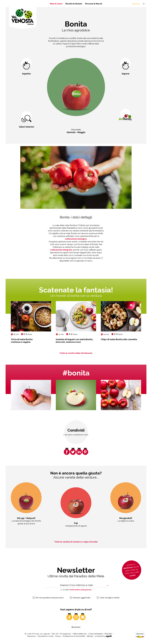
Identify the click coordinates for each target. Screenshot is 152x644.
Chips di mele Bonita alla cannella (119, 339)
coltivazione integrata (61, 250)
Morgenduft (126, 518)
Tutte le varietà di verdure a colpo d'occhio (76, 542)
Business (136, 4)
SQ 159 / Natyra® (26, 518)
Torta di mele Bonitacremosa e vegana (22, 341)
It (144, 4)
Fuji (76, 523)
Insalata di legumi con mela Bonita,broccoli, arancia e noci (74, 341)
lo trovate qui (112, 609)
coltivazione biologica (76, 239)
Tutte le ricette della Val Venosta (76, 353)
